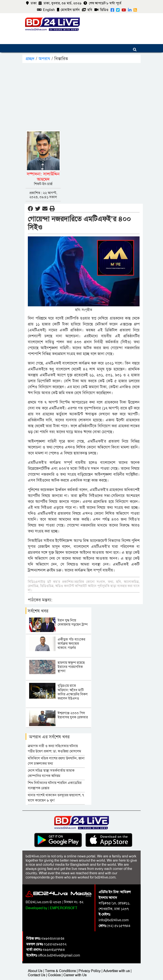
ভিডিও (101, 10)
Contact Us (37, 975)
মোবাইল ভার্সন (68, 10)
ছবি (87, 10)
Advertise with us (117, 971)
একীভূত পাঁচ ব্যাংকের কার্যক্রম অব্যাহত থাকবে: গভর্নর (71, 644)
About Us (35, 971)
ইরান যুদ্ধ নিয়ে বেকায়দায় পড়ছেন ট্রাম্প (73, 622)
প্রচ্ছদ (31, 59)
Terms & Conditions (61, 971)
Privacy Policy (90, 971)
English (46, 10)
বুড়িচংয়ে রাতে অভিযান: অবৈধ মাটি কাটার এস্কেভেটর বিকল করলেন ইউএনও (73, 692)
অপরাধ (44, 59)
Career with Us (75, 975)
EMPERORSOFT (64, 908)
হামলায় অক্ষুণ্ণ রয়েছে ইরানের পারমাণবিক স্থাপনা (71, 667)
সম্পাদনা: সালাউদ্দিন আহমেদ (43, 177)
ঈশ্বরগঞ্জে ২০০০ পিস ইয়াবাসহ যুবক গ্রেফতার (73, 715)
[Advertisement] (90, 96)
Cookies (54, 975)
